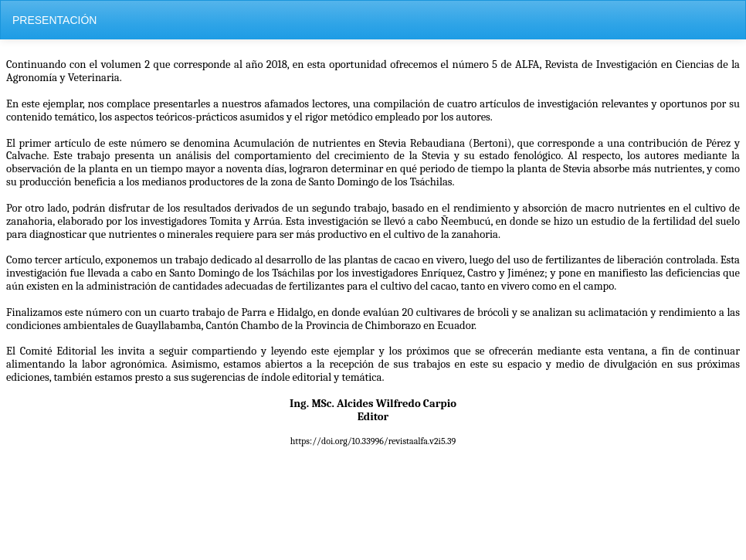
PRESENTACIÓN (54, 20)
